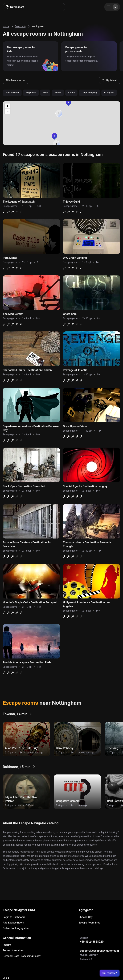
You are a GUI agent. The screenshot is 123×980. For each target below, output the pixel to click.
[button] (59, 113)
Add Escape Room (13, 923)
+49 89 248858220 (92, 942)
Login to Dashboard (14, 917)
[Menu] (112, 7)
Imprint (7, 945)
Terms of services (13, 950)
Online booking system (16, 928)
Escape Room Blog (89, 923)
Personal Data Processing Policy (22, 956)
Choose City (86, 917)
